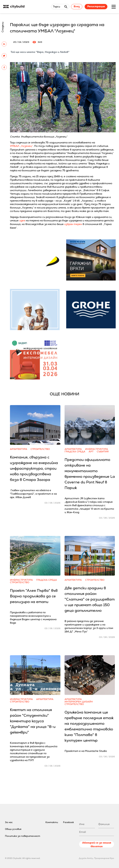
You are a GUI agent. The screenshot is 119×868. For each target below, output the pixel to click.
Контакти (52, 822)
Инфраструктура (97, 449)
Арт (91, 452)
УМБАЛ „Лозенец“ (21, 146)
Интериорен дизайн (79, 702)
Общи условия (13, 829)
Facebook (68, 822)
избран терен (73, 224)
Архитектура (19, 449)
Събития (103, 452)
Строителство (40, 449)
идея (22, 220)
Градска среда (75, 452)
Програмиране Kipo (104, 858)
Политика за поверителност (23, 836)
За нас (9, 822)
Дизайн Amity (86, 858)
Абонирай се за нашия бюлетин (97, 844)
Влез (77, 6)
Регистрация (96, 6)
